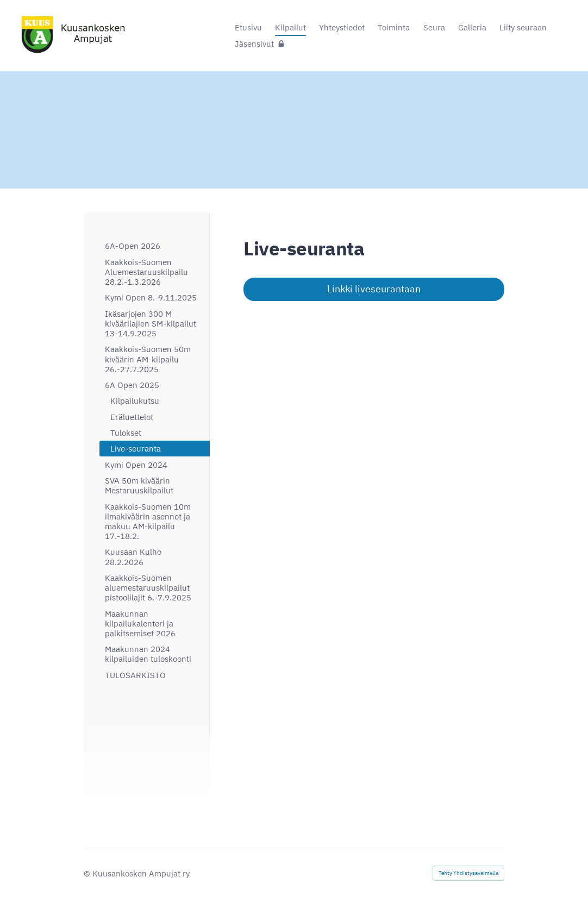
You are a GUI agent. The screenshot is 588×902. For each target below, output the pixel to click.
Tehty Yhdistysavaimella (468, 873)
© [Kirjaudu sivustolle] (88, 873)
